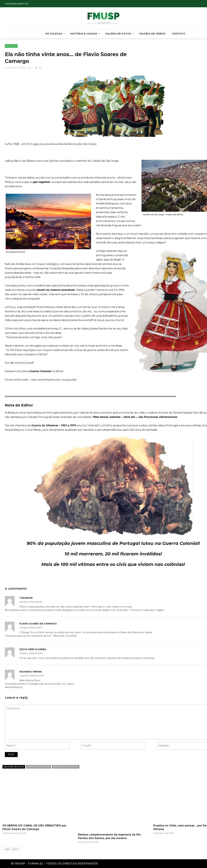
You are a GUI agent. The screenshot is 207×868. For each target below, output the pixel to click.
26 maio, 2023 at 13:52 (31, 602)
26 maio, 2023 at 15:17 (31, 628)
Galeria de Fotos (118, 34)
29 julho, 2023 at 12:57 (31, 653)
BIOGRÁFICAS (11, 46)
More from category (66, 767)
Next (16, 849)
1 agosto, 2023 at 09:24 (31, 676)
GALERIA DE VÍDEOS (152, 34)
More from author (38, 767)
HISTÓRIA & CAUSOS (84, 34)
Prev (7, 849)
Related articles (14, 767)
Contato (179, 34)
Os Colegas (54, 34)
